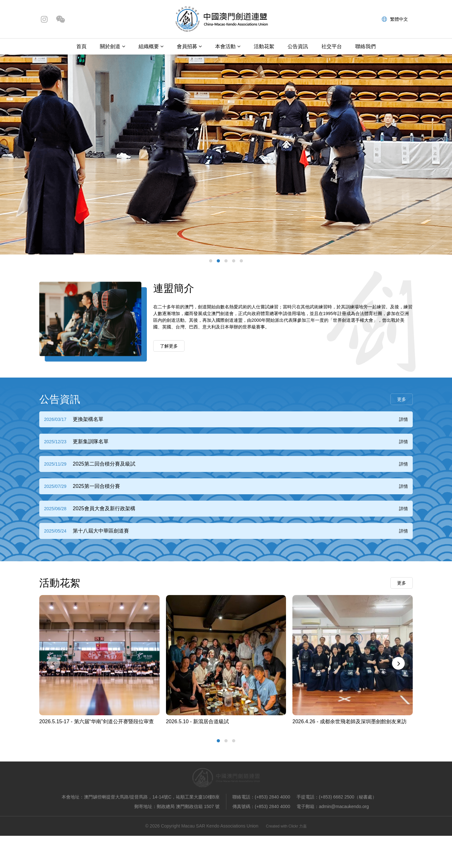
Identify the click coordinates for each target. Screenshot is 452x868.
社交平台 (332, 46)
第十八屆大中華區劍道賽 (101, 531)
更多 (402, 399)
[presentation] (54, 663)
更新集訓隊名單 (91, 441)
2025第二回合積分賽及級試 (104, 464)
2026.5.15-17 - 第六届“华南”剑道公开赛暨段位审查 (97, 721)
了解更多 (169, 346)
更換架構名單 (88, 419)
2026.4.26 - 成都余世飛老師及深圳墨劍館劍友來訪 (349, 721)
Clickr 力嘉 (298, 826)
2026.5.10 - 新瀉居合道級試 (197, 721)
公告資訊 (298, 46)
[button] (211, 261)
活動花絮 (264, 46)
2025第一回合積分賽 (96, 486)
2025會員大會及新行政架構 (104, 508)
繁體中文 (395, 19)
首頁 (81, 46)
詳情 (403, 419)
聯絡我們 (365, 46)
